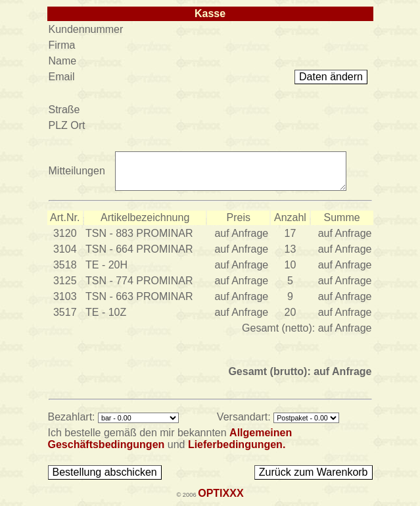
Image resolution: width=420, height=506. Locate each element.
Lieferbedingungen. (237, 444)
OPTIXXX (221, 493)
